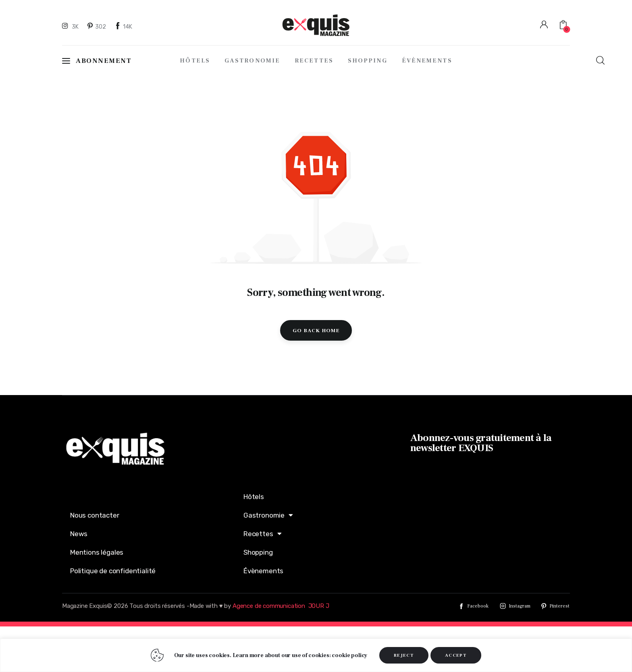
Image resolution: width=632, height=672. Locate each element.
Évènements (263, 571)
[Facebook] (124, 26)
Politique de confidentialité (113, 571)
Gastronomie (268, 515)
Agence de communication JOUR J (281, 606)
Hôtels (254, 497)
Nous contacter (95, 515)
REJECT (404, 655)
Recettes (262, 534)
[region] (316, 655)
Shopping (258, 552)
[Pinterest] (97, 26)
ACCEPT (456, 655)
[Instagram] (71, 26)
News (79, 534)
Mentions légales (97, 552)
